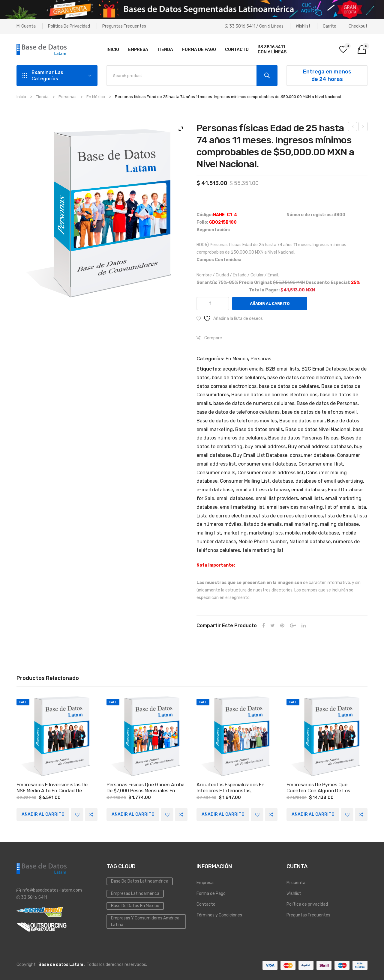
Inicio (21, 97)
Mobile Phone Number (263, 542)
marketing (235, 533)
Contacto (206, 904)
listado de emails (263, 524)
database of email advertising (329, 481)
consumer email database (267, 464)
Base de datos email (302, 421)
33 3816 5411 (34, 897)
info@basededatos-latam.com (52, 890)
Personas (67, 97)
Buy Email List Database (260, 455)
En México (96, 97)
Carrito (330, 26)
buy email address (265, 447)
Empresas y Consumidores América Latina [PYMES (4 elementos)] (145, 921)
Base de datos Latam (61, 964)
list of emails (340, 507)
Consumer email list (321, 464)
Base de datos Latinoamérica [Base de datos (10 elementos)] (140, 881)
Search (267, 76)
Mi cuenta (26, 26)
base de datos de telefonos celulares (238, 412)
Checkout (358, 26)
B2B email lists (282, 369)
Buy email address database (320, 447)
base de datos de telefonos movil (319, 412)
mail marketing (301, 524)
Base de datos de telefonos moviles (237, 421)
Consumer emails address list (271, 473)
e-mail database (215, 490)
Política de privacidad (69, 26)
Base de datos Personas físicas (303, 438)
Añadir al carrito (270, 304)
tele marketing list (263, 550)
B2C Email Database (324, 369)
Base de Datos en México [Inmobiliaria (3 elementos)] (135, 906)
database (283, 481)
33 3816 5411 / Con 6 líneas (254, 26)
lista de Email (340, 516)
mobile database (321, 533)
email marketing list (242, 507)
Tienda (42, 97)
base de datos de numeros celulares (254, 403)
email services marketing (295, 507)
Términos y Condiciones (219, 915)
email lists (312, 498)
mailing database (339, 524)
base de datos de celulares (289, 386)
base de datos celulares (238, 378)
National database (310, 542)
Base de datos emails (259, 429)
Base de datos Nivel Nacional (318, 429)
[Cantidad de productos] (213, 304)
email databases (235, 498)
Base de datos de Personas (327, 403)
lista (361, 507)
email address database (262, 490)
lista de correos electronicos (291, 516)
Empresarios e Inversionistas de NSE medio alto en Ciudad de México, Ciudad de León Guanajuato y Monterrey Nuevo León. (52, 788)
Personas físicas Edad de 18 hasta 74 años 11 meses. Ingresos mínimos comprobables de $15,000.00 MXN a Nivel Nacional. (353, 127)
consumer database (312, 455)
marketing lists (266, 533)
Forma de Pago (211, 893)
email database (308, 490)
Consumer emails (216, 473)
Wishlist (303, 26)
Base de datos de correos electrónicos (274, 395)
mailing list (209, 533)
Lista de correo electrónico (227, 516)
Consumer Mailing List (245, 481)
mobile (292, 533)
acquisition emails (243, 369)
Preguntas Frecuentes (124, 26)
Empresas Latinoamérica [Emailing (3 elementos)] (135, 893)
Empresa (205, 882)
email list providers (277, 498)
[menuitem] (113, 49)
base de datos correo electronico (304, 378)
